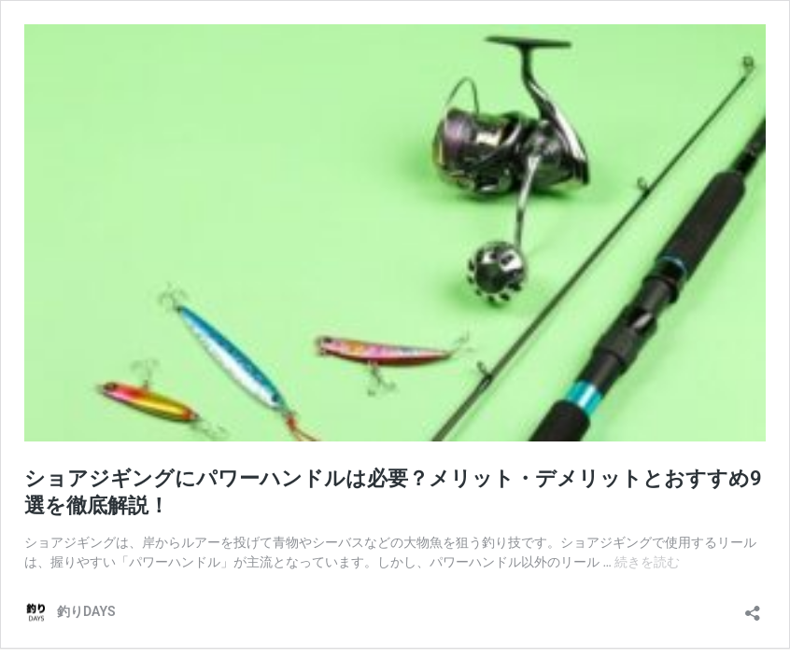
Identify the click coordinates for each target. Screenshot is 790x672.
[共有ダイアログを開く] (753, 607)
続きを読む (647, 562)
